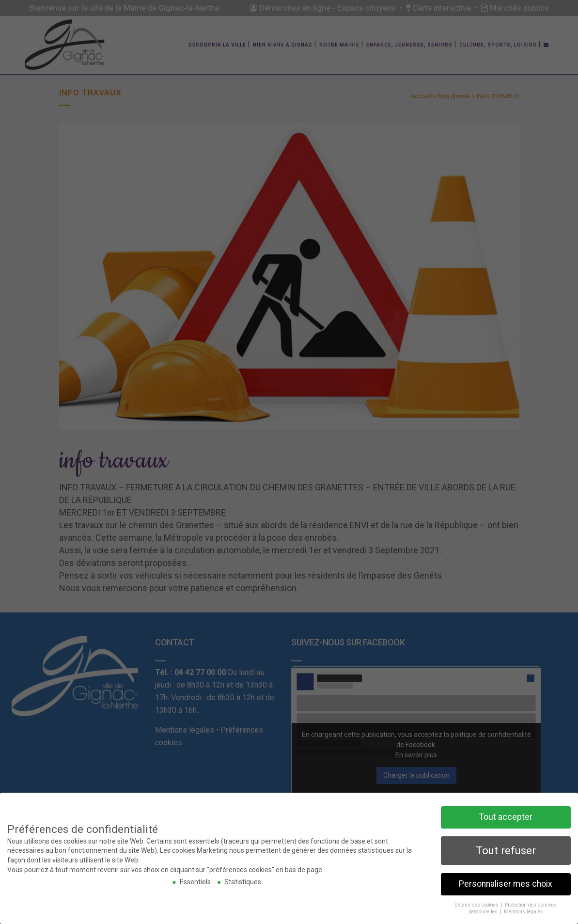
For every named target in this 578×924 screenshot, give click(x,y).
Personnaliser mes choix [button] (506, 883)
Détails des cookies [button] (477, 904)
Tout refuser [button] (506, 849)
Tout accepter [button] (506, 816)
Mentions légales (523, 911)
